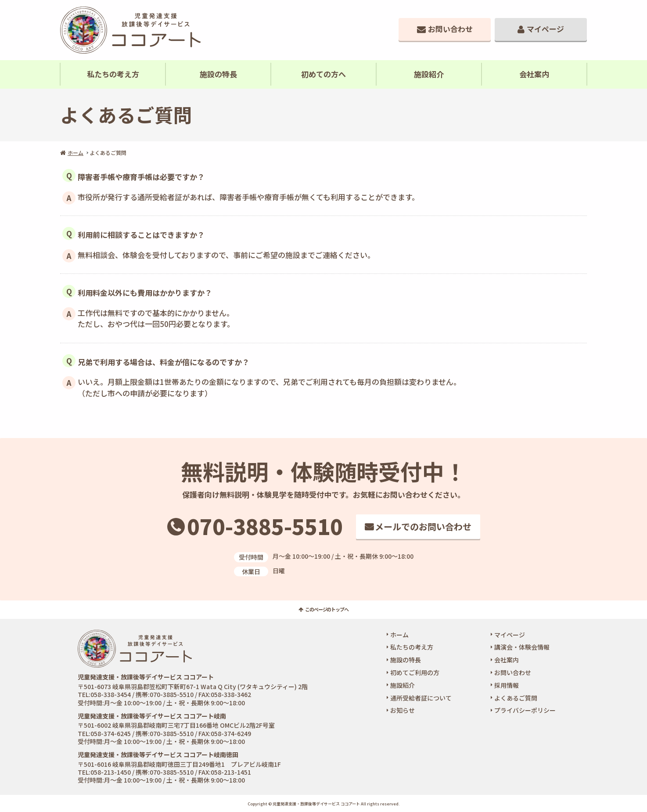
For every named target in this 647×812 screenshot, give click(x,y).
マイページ (545, 29)
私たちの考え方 (113, 74)
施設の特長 (218, 74)
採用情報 (507, 685)
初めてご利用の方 (415, 672)
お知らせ (403, 710)
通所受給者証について (421, 698)
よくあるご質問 (516, 698)
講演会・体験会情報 (522, 647)
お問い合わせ (450, 29)
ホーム (75, 153)
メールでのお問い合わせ (423, 526)
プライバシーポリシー (525, 710)
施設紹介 (429, 74)
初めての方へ (323, 74)
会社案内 (534, 74)
